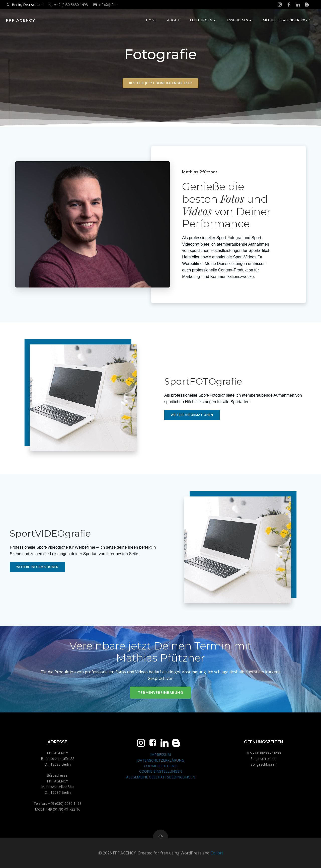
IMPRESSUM (160, 754)
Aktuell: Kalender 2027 (286, 20)
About (174, 20)
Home (152, 20)
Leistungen (204, 20)
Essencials (240, 20)
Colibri (217, 853)
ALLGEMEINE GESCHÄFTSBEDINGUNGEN (161, 777)
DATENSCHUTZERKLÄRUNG (161, 760)
